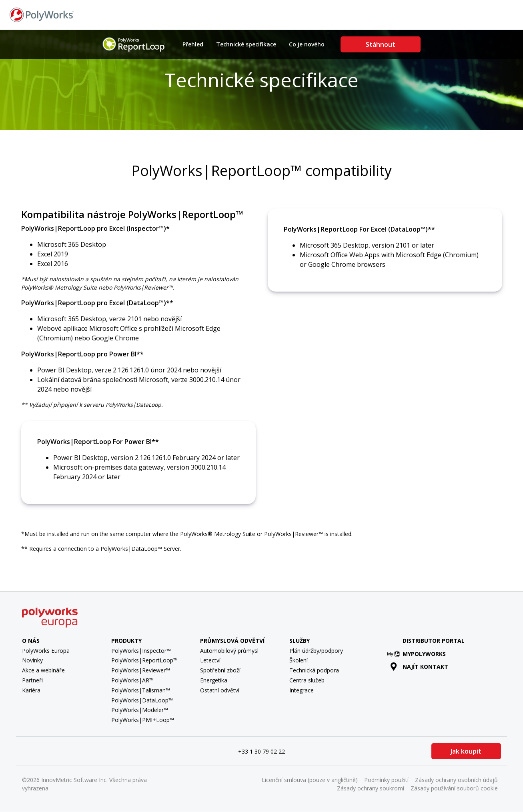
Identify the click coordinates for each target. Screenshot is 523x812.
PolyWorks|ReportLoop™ (144, 660)
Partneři (32, 680)
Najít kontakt (410, 14)
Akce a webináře (43, 670)
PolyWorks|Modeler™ (140, 710)
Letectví (210, 660)
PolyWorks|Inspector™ (141, 651)
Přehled (193, 44)
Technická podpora (314, 670)
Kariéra (31, 690)
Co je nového (307, 44)
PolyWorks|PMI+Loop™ (143, 720)
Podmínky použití (386, 780)
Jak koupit (466, 751)
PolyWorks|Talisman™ (141, 690)
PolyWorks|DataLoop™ (142, 700)
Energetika (214, 680)
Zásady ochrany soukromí (371, 788)
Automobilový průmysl (229, 651)
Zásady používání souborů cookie (454, 788)
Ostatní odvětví (220, 690)
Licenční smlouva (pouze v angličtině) (310, 780)
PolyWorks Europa (46, 651)
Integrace (302, 690)
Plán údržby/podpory (316, 651)
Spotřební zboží (220, 670)
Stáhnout (381, 44)
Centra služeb (307, 680)
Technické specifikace (246, 44)
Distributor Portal (434, 641)
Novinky (32, 660)
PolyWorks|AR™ (132, 680)
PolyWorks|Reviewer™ (141, 670)
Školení (299, 660)
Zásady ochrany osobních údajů (456, 780)
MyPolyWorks (418, 654)
